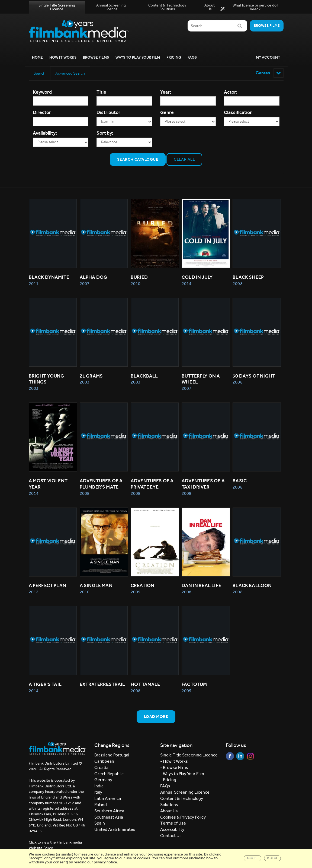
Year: (166, 93)
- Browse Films (174, 769)
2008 (237, 284)
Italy (98, 794)
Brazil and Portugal (112, 757)
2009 (136, 593)
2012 (34, 593)
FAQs (192, 57)
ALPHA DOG (94, 278)
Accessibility (172, 831)
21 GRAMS (91, 377)
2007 (85, 284)
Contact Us (171, 837)
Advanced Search (72, 74)
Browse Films (96, 57)
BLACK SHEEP (248, 278)
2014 (186, 284)
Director (42, 113)
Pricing (174, 57)
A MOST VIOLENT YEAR (49, 485)
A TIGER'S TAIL (45, 686)
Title (101, 93)
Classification (238, 113)
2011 (34, 284)
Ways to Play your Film (138, 57)
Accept (253, 858)
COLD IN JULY (197, 278)
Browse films (267, 26)
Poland (101, 806)
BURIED (139, 278)
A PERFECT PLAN (48, 587)
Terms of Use (173, 825)
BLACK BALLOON (252, 587)
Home (37, 57)
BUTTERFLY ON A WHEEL (201, 380)
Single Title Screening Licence (57, 7)
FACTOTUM (194, 686)
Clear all (184, 160)
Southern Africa (109, 812)
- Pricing (168, 782)
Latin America (108, 800)
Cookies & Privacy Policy (183, 819)
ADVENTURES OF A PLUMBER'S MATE (102, 485)
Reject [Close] (272, 858)
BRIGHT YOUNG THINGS (47, 380)
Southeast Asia (109, 819)
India (99, 788)
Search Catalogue (138, 160)
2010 (136, 284)
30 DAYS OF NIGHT (254, 377)
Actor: (231, 93)
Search (40, 74)
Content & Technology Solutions (167, 7)
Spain (100, 825)
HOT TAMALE (145, 686)
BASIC (240, 482)
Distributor (108, 113)
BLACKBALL (144, 377)
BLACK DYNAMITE (49, 278)
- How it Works (174, 763)
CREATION (142, 587)
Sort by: (105, 134)
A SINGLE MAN (96, 587)
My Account (268, 57)
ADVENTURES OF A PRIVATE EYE (153, 485)
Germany (103, 782)
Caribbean (104, 763)
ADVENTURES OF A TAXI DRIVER (204, 485)
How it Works (63, 57)
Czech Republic (109, 775)
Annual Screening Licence (111, 7)
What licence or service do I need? (249, 7)
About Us (210, 7)
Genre (167, 113)
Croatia (101, 769)
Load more (156, 718)
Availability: (45, 134)
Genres (269, 73)
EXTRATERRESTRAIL (102, 686)
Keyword (42, 93)
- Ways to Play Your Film (182, 775)
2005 (186, 692)
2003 (34, 389)
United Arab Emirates (115, 831)
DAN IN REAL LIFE (201, 587)
